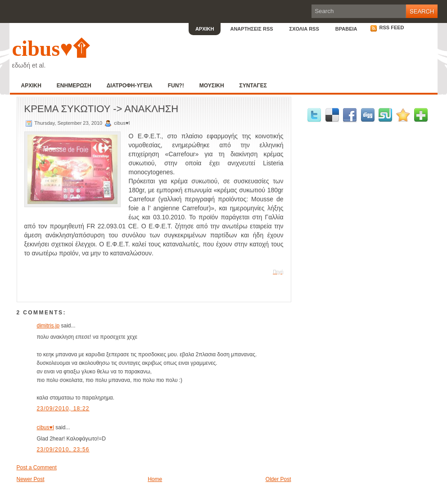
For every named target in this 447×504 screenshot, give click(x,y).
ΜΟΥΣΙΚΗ (212, 86)
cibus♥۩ (51, 48)
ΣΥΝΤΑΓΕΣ (253, 86)
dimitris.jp (48, 326)
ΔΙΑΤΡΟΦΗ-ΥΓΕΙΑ (130, 86)
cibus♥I (45, 427)
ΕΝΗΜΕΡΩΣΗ (74, 86)
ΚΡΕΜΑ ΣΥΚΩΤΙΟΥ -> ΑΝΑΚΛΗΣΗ (102, 109)
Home (155, 479)
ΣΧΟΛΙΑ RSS (304, 29)
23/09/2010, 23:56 (63, 450)
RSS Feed (387, 27)
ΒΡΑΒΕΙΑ (346, 29)
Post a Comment (37, 468)
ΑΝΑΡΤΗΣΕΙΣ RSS (251, 29)
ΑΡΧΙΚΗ (205, 29)
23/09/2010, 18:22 (63, 409)
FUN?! (176, 86)
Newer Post (31, 479)
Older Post (278, 479)
